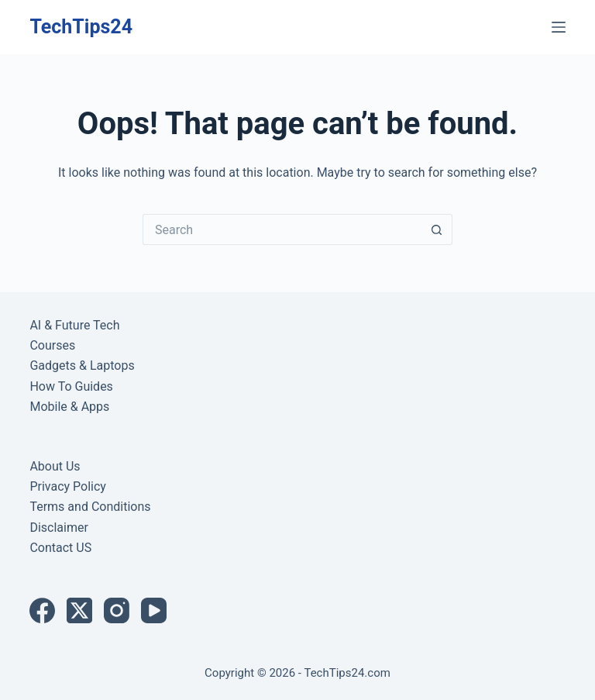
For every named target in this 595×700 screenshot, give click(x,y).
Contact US (60, 548)
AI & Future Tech (74, 325)
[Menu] (559, 27)
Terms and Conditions (90, 507)
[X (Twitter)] (79, 610)
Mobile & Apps (69, 407)
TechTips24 (81, 27)
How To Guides (71, 386)
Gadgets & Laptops (82, 366)
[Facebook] (42, 610)
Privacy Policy (68, 486)
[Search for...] (282, 229)
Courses (52, 345)
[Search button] (437, 229)
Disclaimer (58, 528)
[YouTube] (154, 610)
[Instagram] (117, 610)
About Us (55, 466)
